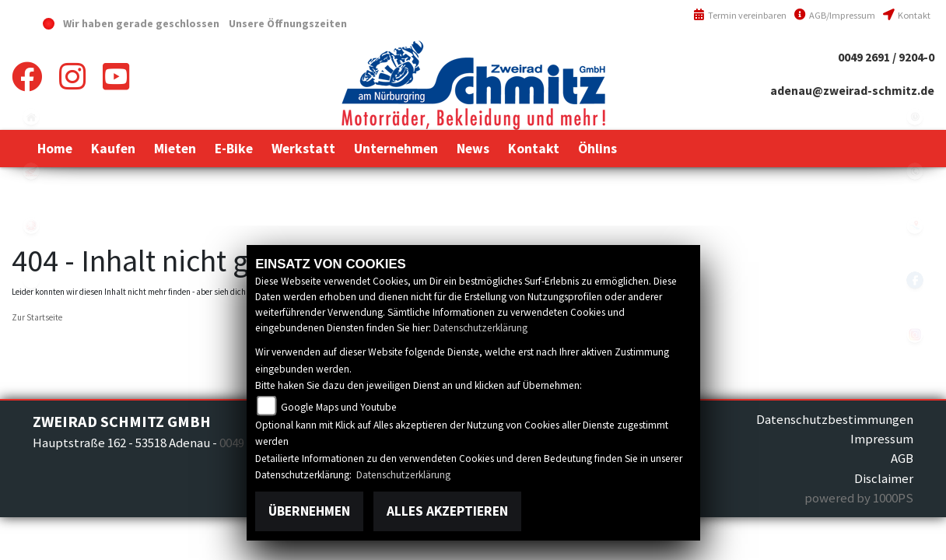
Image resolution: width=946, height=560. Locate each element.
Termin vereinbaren (740, 15)
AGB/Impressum (835, 15)
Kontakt (907, 15)
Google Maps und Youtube (339, 407)
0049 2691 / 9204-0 (886, 57)
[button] (113, 149)
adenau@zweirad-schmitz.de (852, 91)
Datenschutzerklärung (480, 328)
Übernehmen (309, 511)
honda (31, 171)
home (31, 117)
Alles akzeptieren (447, 511)
